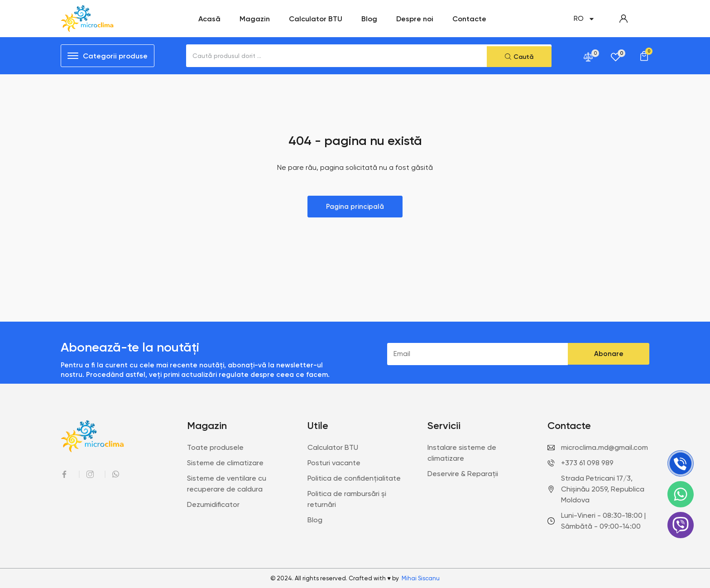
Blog (369, 19)
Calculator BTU (316, 19)
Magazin (255, 19)
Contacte (469, 19)
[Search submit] (519, 56)
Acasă (209, 19)
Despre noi (415, 19)
